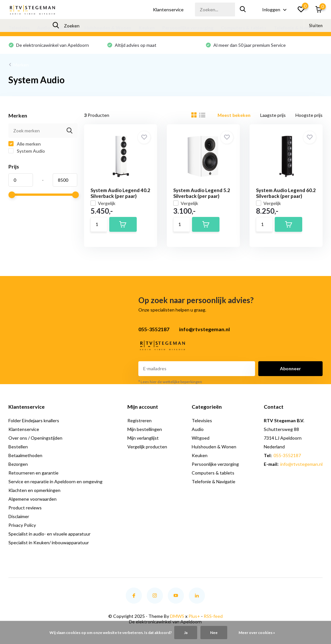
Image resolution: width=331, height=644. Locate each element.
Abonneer (290, 368)
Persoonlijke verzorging (188, 28)
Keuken (147, 28)
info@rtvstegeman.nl (301, 464)
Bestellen (18, 447)
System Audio (27, 151)
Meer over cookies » (257, 633)
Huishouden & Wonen (108, 28)
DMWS (177, 616)
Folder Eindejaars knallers (34, 420)
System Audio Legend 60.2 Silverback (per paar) (286, 193)
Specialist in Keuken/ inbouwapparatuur (49, 542)
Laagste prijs (273, 115)
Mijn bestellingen (145, 429)
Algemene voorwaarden (32, 499)
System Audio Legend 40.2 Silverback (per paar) (120, 193)
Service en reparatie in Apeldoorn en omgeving (55, 481)
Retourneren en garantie (33, 473)
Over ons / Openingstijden (35, 438)
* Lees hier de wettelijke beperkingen (170, 382)
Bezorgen (18, 464)
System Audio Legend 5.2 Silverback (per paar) (202, 193)
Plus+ (194, 616)
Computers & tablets (244, 28)
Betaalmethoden (25, 455)
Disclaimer (19, 516)
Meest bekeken (234, 115)
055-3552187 (287, 455)
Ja (186, 633)
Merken (21, 65)
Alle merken (25, 144)
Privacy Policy (22, 525)
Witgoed (67, 28)
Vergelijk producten (147, 447)
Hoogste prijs (309, 115)
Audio (44, 28)
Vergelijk (103, 203)
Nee (214, 633)
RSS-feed (213, 616)
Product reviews (25, 508)
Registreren (139, 420)
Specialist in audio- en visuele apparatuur (49, 534)
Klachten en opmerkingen (34, 490)
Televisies (19, 28)
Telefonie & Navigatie (297, 28)
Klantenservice (168, 10)
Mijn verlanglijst (143, 438)
